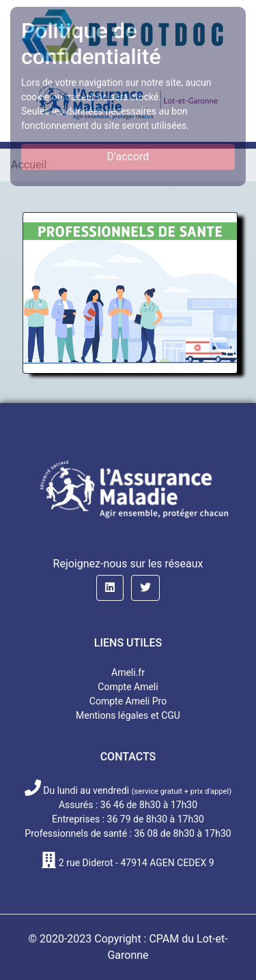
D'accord (128, 157)
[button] (110, 588)
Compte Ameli (128, 687)
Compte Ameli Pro (128, 701)
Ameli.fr (128, 672)
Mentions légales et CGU (128, 715)
